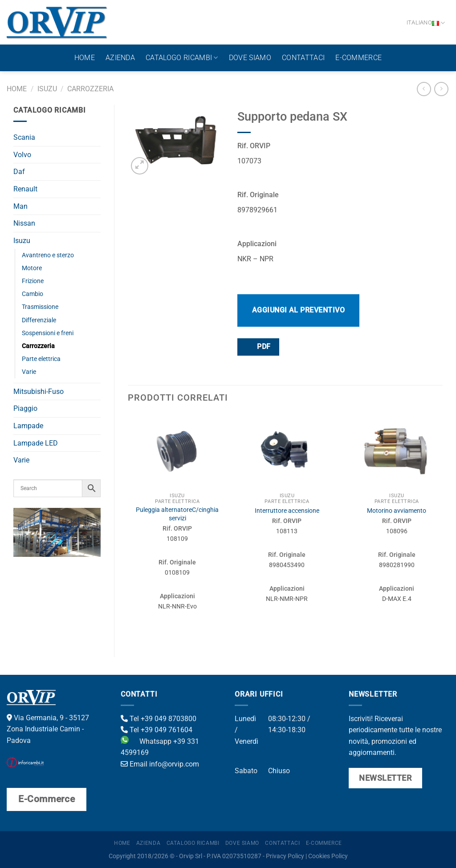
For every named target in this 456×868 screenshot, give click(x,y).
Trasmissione (40, 307)
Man (20, 206)
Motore (32, 268)
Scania (24, 137)
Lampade (28, 426)
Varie (29, 372)
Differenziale (39, 320)
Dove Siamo (250, 58)
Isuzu (47, 89)
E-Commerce (358, 58)
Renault (25, 189)
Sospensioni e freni (48, 333)
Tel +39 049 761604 (157, 730)
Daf (19, 172)
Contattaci (303, 58)
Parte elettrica (41, 359)
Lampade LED (36, 443)
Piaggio (25, 408)
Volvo (22, 155)
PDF (258, 347)
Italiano (426, 23)
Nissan (24, 223)
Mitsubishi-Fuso (39, 391)
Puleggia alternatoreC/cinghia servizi (177, 514)
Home (85, 58)
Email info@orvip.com (160, 764)
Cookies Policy (328, 856)
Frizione (33, 281)
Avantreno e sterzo (48, 255)
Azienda (120, 58)
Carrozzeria (90, 89)
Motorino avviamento (397, 511)
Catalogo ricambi (182, 58)
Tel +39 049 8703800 (159, 719)
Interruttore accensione (287, 511)
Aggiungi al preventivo (299, 310)
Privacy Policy (285, 856)
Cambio (33, 294)
